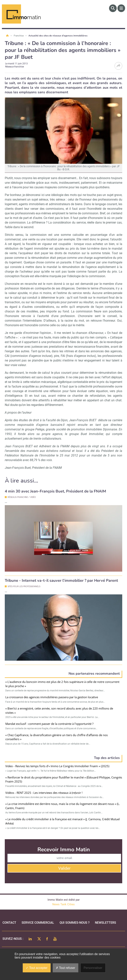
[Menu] (121, 8)
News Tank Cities (63, 904)
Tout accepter (37, 968)
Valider (64, 868)
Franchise (19, 36)
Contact (9, 923)
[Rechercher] (113, 8)
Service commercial (38, 923)
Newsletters (106, 923)
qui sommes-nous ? (75, 923)
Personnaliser (93, 968)
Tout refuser (66, 968)
